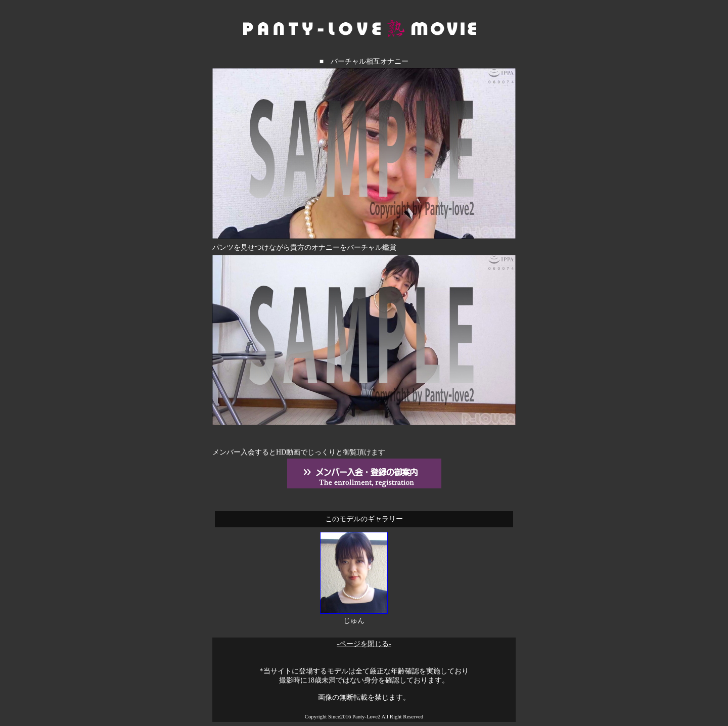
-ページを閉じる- (364, 644)
